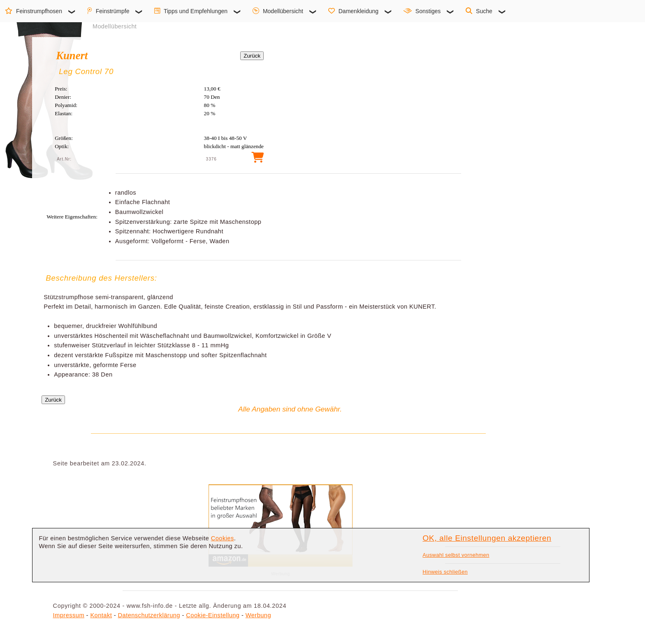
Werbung (258, 615)
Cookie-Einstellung (213, 615)
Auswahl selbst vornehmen (456, 555)
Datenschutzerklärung (149, 615)
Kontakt (101, 615)
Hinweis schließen (445, 572)
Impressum (69, 615)
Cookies (223, 538)
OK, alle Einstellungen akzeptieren (487, 538)
